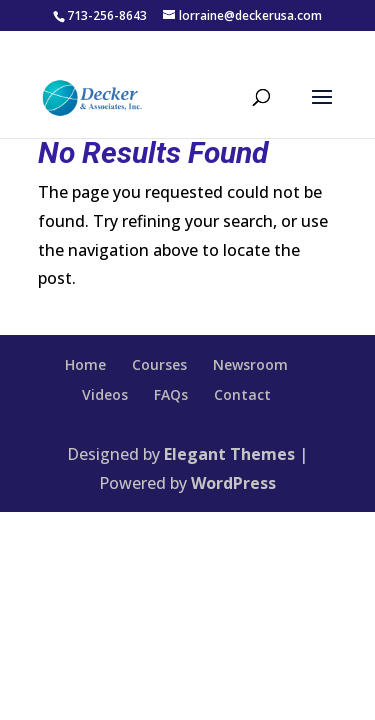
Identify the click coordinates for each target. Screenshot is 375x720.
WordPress (233, 483)
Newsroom (250, 364)
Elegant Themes (229, 454)
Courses (159, 364)
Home (85, 364)
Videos (105, 394)
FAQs (171, 394)
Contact (242, 394)
